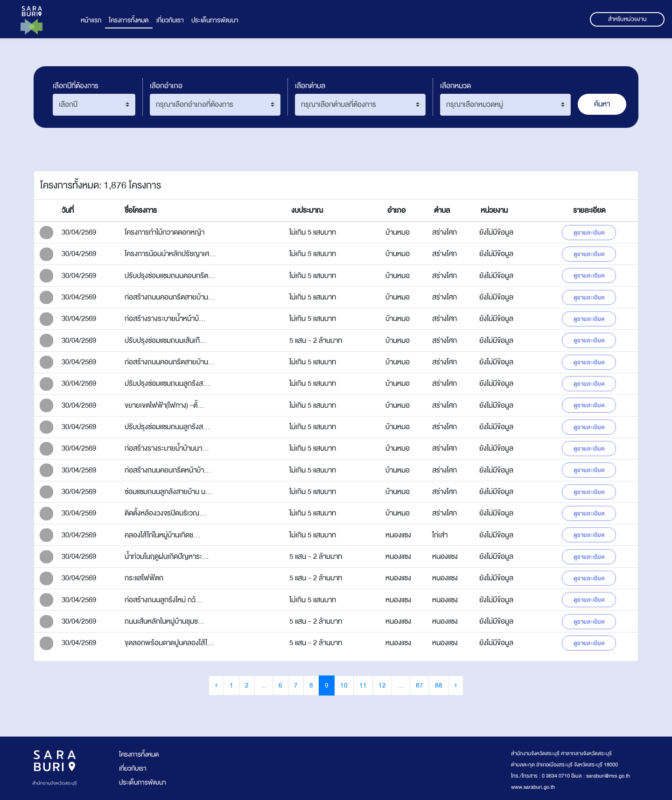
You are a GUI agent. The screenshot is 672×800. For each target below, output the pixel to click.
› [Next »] (456, 685)
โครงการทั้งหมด (129, 20)
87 (420, 685)
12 (382, 685)
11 (363, 685)
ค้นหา (602, 104)
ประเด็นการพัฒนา (215, 20)
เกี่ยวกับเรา (170, 20)
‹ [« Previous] (216, 685)
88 (439, 685)
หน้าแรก (91, 20)
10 (344, 685)
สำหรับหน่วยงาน (627, 19)
